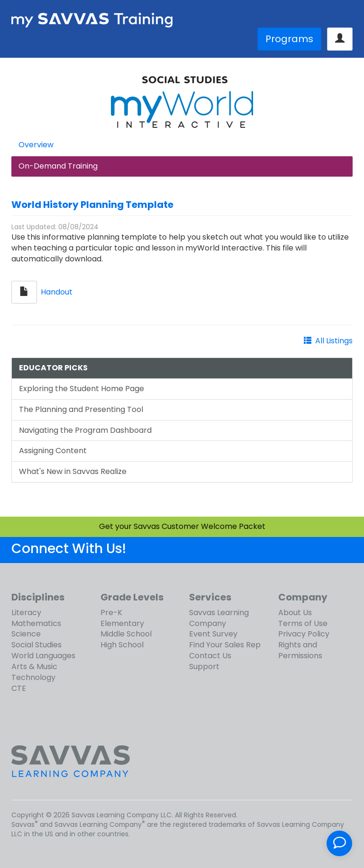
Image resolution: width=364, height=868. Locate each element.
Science (26, 634)
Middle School (126, 634)
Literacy (26, 613)
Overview (36, 145)
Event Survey (213, 634)
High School (122, 645)
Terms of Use (303, 623)
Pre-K (111, 613)
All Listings (334, 341)
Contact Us (210, 656)
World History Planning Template (92, 205)
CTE (19, 688)
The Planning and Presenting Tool (81, 409)
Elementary (122, 623)
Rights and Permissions (300, 650)
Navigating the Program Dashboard (85, 430)
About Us (295, 613)
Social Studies (36, 645)
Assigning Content (53, 451)
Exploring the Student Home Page (82, 389)
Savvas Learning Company (219, 618)
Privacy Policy (304, 634)
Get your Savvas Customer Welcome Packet (182, 526)
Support (204, 667)
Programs (289, 39)
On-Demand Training (58, 166)
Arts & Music (34, 667)
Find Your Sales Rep (225, 645)
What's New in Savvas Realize (73, 471)
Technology (33, 677)
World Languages (43, 656)
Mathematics (36, 623)
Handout (57, 292)
